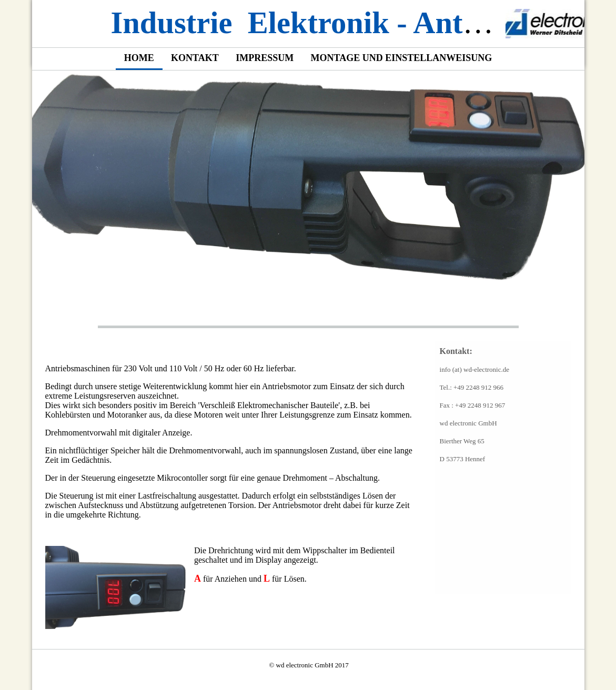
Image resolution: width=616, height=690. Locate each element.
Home (139, 58)
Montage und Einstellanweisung (402, 58)
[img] (545, 24)
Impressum (265, 58)
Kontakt (195, 58)
